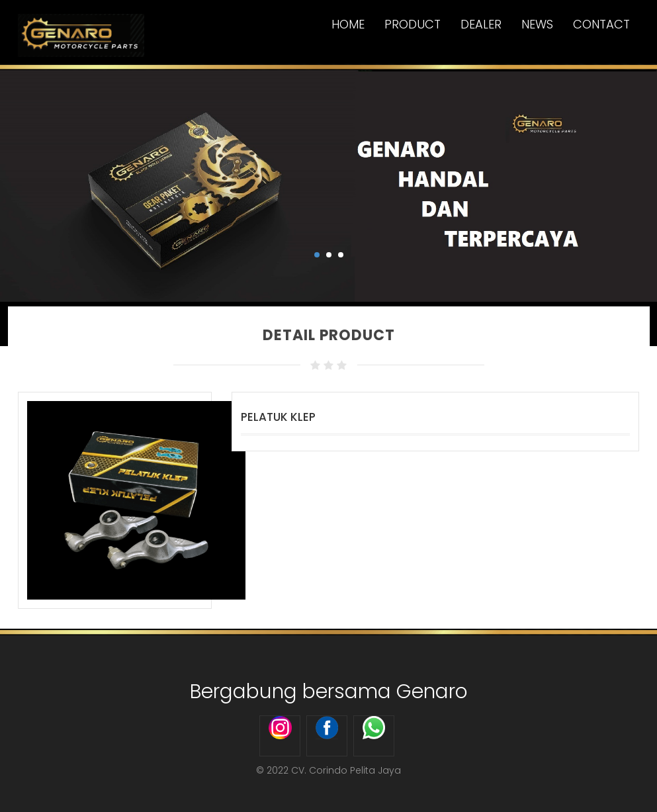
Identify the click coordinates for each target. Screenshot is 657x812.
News (537, 24)
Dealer (481, 24)
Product (413, 24)
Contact (601, 24)
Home (348, 24)
